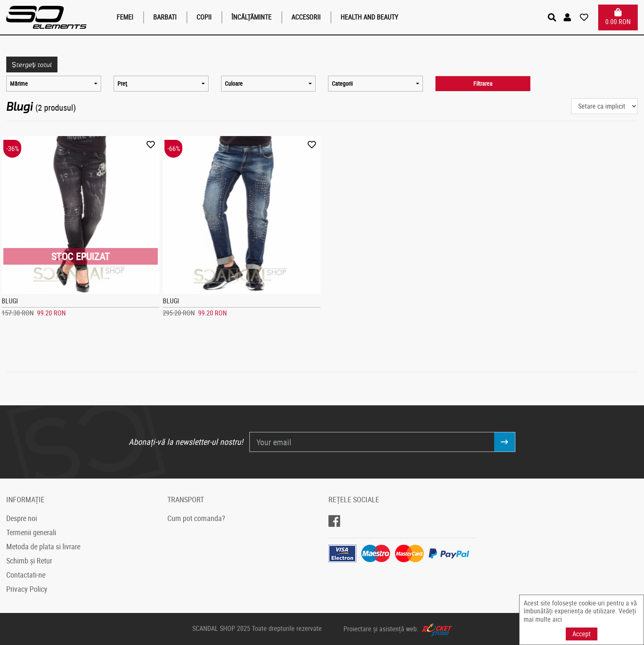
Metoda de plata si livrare (43, 546)
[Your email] (372, 442)
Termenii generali (31, 532)
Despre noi (22, 518)
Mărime (19, 84)
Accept (582, 634)
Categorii (342, 84)
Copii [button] (204, 17)
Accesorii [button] (306, 17)
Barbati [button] (165, 17)
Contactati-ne (26, 575)
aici (557, 619)
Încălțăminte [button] (251, 17)
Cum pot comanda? (196, 518)
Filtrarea (483, 84)
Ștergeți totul (32, 64)
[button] (568, 17)
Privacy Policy (27, 589)
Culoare (234, 84)
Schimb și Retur (29, 561)
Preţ (122, 84)
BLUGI (10, 301)
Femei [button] (125, 17)
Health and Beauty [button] (369, 17)
